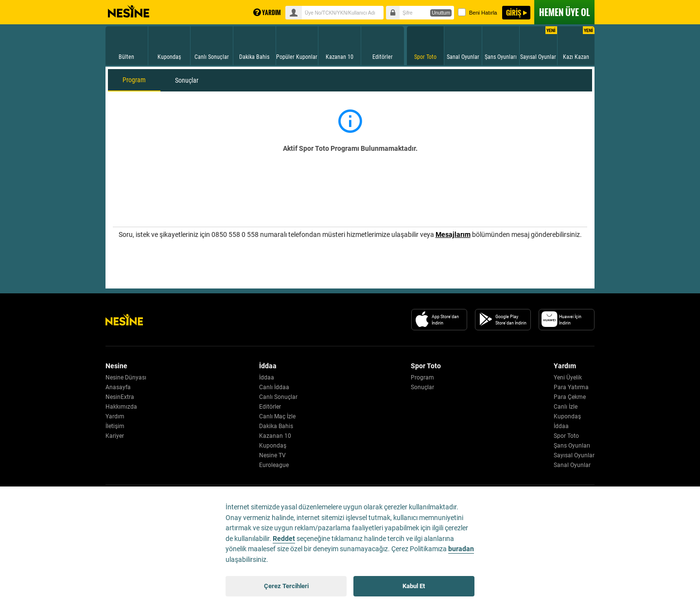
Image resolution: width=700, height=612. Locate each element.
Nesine (129, 12)
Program (134, 80)
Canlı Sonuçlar (278, 397)
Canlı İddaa (274, 387)
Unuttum (441, 13)
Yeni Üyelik (568, 378)
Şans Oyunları (572, 446)
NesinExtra (120, 397)
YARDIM (267, 12)
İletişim (115, 426)
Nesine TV (272, 455)
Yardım (115, 416)
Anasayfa (118, 387)
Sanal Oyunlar (572, 465)
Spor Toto (566, 436)
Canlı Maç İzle (277, 416)
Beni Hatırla (477, 12)
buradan (461, 549)
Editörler (270, 407)
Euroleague (274, 465)
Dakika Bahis (276, 426)
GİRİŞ (514, 12)
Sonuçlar (187, 80)
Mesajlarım (453, 234)
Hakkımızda (121, 407)
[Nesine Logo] (124, 320)
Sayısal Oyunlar (574, 455)
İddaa (267, 378)
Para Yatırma (571, 387)
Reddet (284, 539)
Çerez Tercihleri (286, 586)
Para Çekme (570, 397)
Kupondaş (273, 446)
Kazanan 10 (275, 436)
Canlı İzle (566, 407)
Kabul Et (414, 586)
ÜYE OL (564, 12)
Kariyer (115, 436)
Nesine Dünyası (126, 378)
